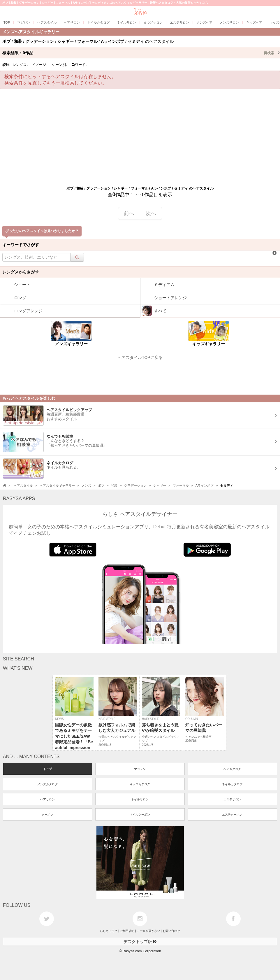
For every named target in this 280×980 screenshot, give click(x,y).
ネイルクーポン (140, 815)
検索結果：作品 (141, 53)
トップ (47, 769)
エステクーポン (232, 815)
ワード (79, 65)
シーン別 (60, 65)
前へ (129, 213)
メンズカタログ (47, 784)
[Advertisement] (140, 142)
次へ (151, 213)
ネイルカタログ (232, 784)
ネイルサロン (140, 799)
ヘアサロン (47, 799)
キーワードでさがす (21, 245)
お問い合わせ (171, 931)
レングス (20, 65)
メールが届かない (149, 931)
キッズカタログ (140, 784)
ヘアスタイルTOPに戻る (140, 357)
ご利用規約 (127, 931)
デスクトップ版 (140, 942)
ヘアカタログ (232, 769)
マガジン (140, 769)
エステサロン (232, 799)
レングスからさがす (21, 272)
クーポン (47, 815)
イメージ (40, 65)
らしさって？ (109, 931)
